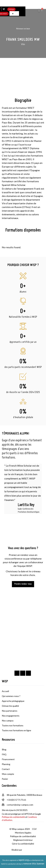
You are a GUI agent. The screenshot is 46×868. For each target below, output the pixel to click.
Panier (5, 779)
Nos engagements (11, 716)
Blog (4, 749)
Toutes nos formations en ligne (16, 730)
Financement (8, 759)
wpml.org (24, 860)
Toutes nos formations (13, 725)
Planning (6, 764)
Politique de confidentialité (13, 817)
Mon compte (8, 774)
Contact (6, 769)
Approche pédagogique (13, 701)
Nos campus (8, 721)
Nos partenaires (10, 711)
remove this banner (34, 863)
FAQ (4, 754)
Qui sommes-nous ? (11, 696)
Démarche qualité (10, 706)
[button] (39, 11)
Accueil (5, 691)
